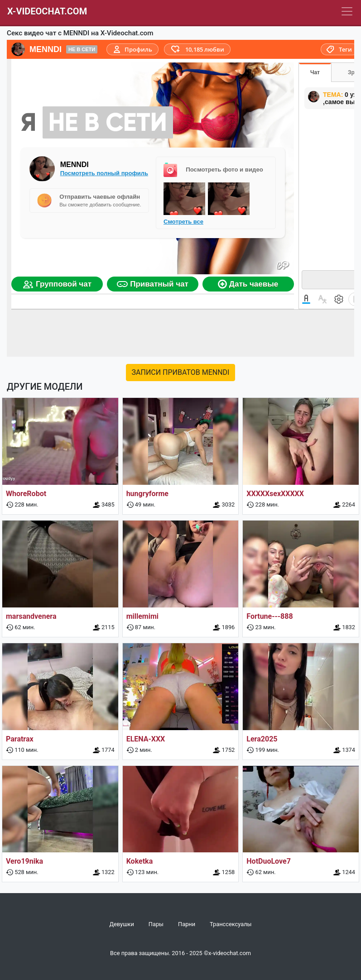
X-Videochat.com (47, 11)
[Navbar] (347, 11)
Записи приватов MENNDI (181, 372)
